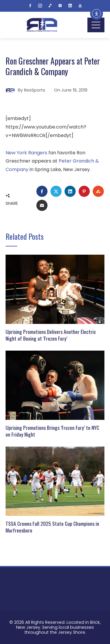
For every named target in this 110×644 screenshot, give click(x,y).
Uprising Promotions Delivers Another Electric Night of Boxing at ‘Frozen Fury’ (51, 335)
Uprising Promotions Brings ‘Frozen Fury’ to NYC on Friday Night (52, 431)
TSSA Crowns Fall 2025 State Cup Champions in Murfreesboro (52, 527)
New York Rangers (26, 153)
